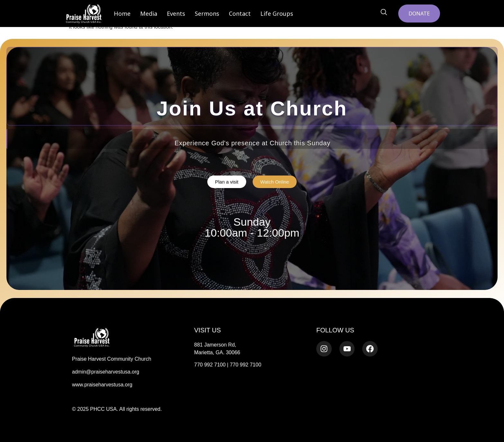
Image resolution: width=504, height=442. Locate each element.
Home (122, 14)
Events (176, 14)
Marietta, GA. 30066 (217, 352)
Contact (240, 14)
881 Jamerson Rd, (215, 345)
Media (149, 14)
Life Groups (277, 14)
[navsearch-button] (384, 13)
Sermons (207, 14)
